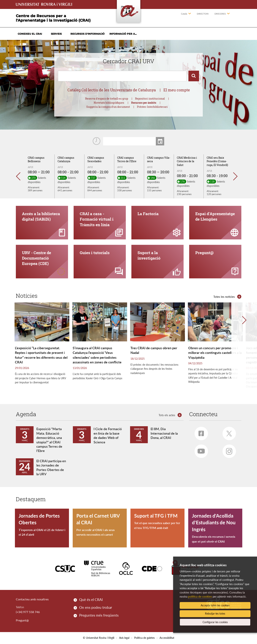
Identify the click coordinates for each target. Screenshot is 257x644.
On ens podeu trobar (96, 608)
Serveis (56, 34)
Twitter (228, 433)
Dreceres (220, 14)
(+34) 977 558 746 (28, 612)
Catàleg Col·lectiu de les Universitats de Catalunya (112, 90)
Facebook (199, 433)
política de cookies (200, 596)
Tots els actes (167, 415)
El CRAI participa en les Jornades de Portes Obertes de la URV (51, 468)
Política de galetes (144, 638)
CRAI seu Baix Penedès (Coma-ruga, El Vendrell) (217, 161)
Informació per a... (123, 34)
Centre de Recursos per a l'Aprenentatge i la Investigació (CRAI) (53, 18)
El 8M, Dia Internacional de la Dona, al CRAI (164, 434)
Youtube (200, 450)
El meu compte (177, 90)
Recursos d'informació (87, 34)
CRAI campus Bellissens (36, 160)
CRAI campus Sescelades (96, 160)
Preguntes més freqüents (99, 616)
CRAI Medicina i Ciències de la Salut (187, 161)
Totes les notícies (224, 297)
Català (184, 14)
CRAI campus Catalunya (66, 160)
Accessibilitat (167, 638)
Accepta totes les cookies (215, 605)
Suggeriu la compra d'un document (108, 107)
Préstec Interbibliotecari (152, 107)
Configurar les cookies (215, 622)
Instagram (227, 451)
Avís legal (124, 638)
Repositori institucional (150, 99)
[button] (20, 176)
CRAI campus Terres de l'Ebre (127, 160)
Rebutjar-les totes (215, 614)
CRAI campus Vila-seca (159, 160)
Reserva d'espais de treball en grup (107, 99)
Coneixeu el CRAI (30, 34)
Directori (203, 14)
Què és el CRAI (91, 600)
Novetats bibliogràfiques (109, 103)
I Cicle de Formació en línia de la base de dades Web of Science (108, 436)
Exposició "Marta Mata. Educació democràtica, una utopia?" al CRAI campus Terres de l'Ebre (49, 440)
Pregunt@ (22, 621)
